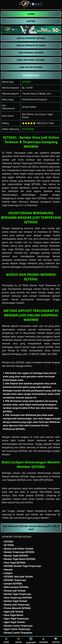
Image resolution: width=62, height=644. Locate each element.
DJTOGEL (26, 82)
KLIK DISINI (28, 129)
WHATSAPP (31, 640)
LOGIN (6, 640)
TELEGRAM (43, 640)
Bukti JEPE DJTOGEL (43, 480)
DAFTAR (19, 640)
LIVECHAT (56, 640)
